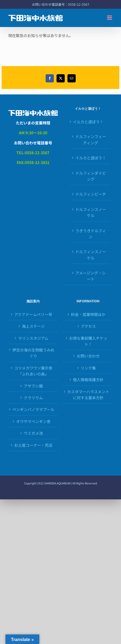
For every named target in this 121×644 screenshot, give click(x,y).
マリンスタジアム (33, 338)
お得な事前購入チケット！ (88, 341)
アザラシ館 (33, 386)
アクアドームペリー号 (33, 314)
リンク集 (88, 368)
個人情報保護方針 (88, 380)
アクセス (88, 326)
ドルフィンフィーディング (91, 139)
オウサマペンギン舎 (33, 421)
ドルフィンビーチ (91, 194)
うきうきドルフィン (91, 234)
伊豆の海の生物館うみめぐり (33, 353)
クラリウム (33, 398)
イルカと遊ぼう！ (88, 122)
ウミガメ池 (33, 433)
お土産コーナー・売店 (33, 445)
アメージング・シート (91, 276)
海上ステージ (33, 326)
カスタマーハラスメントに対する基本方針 (88, 395)
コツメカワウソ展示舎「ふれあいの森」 (33, 371)
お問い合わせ (88, 356)
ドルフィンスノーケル (91, 255)
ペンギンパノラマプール (33, 409)
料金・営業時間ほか (88, 314)
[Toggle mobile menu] (110, 18)
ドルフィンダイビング (91, 176)
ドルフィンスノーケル (91, 212)
